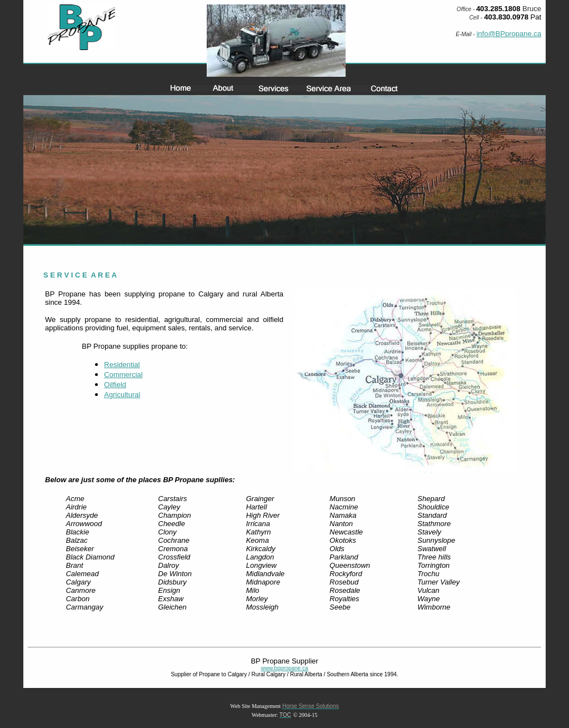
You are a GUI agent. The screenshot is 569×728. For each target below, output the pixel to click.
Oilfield (115, 385)
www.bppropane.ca (284, 668)
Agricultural (122, 395)
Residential (122, 365)
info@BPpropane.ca (509, 34)
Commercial (123, 375)
